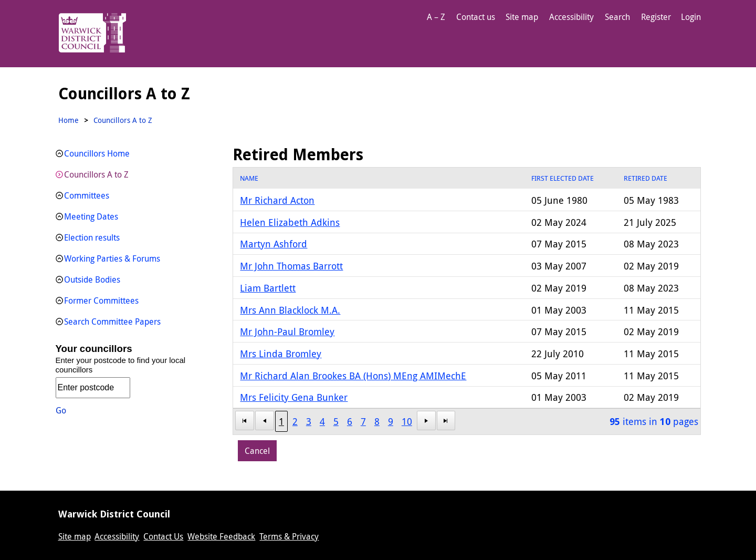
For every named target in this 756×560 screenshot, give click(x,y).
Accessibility (571, 17)
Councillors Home (97, 153)
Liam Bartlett (268, 288)
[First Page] (245, 421)
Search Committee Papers (112, 322)
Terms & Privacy (289, 536)
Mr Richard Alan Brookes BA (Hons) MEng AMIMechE (353, 376)
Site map (522, 17)
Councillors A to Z (96, 174)
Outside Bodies (92, 279)
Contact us (476, 17)
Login (691, 17)
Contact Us (163, 536)
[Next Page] (426, 421)
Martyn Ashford (274, 244)
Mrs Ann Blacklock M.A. (290, 310)
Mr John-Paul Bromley (287, 331)
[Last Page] (446, 421)
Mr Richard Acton (277, 200)
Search (617, 17)
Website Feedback (221, 536)
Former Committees (101, 300)
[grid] (466, 301)
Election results (92, 237)
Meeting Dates (91, 216)
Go (61, 410)
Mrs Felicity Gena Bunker (294, 397)
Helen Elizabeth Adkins (290, 222)
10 (407, 421)
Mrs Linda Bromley (281, 354)
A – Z (436, 17)
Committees (87, 195)
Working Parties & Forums (112, 258)
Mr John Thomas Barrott (291, 266)
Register (656, 17)
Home (69, 120)
